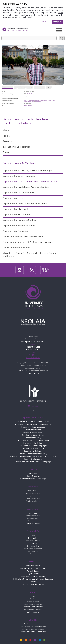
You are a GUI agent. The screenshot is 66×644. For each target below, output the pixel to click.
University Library (33, 473)
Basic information (8, 87)
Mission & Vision (33, 601)
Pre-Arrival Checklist (33, 524)
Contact (6, 152)
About (6, 130)
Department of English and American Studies (26, 187)
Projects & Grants (33, 574)
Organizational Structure (33, 604)
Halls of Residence (33, 476)
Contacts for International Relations (33, 627)
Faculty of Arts (51, 100)
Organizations (33, 538)
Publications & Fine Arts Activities (33, 576)
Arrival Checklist (33, 551)
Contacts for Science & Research (33, 584)
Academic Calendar (33, 501)
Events (33, 535)
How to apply (33, 513)
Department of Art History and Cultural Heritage (27, 171)
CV (15, 87)
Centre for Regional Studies (16, 248)
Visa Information (33, 518)
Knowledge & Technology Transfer (33, 568)
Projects (49, 87)
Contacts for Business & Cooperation (33, 632)
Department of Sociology (15, 231)
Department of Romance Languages (33, 446)
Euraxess (33, 582)
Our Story (33, 599)
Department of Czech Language (19, 176)
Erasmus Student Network (33, 549)
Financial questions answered (33, 521)
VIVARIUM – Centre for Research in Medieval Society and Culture (29, 255)
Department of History (14, 198)
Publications (22, 87)
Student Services (33, 546)
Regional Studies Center (29, 102)
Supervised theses (39, 87)
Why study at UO (33, 491)
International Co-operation (16, 147)
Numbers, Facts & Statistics (33, 607)
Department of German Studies (19, 193)
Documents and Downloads (33, 610)
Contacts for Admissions (33, 624)
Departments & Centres (19, 163)
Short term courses (33, 499)
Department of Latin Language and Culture (25, 204)
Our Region (33, 543)
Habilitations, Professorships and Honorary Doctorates (33, 579)
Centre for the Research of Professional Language (28, 242)
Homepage (33, 410)
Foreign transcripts (33, 516)
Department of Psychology (16, 215)
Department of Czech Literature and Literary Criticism (36, 100)
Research (7, 141)
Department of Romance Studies (19, 220)
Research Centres (33, 571)
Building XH (30, 94)
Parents (33, 554)
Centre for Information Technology (33, 479)
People (6, 136)
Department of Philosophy (16, 209)
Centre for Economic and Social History (23, 237)
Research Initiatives (33, 566)
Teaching (29, 87)
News (33, 596)
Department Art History (33, 430)
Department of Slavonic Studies (19, 226)
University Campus (33, 541)
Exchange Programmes (33, 496)
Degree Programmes (33, 493)
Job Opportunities (33, 612)
